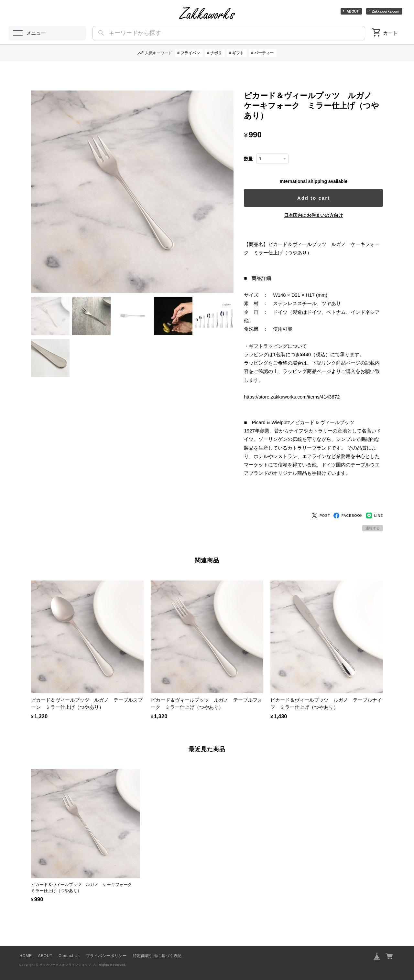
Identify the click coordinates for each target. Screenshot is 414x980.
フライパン (190, 53)
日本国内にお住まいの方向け (314, 215)
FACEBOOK (348, 509)
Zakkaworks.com (386, 11)
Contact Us (69, 949)
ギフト (238, 53)
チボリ (216, 53)
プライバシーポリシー (106, 949)
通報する (373, 522)
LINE (375, 509)
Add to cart (315, 198)
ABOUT (352, 11)
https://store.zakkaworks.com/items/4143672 (294, 397)
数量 (250, 159)
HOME (26, 949)
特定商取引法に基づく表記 (157, 949)
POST (321, 509)
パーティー (264, 53)
